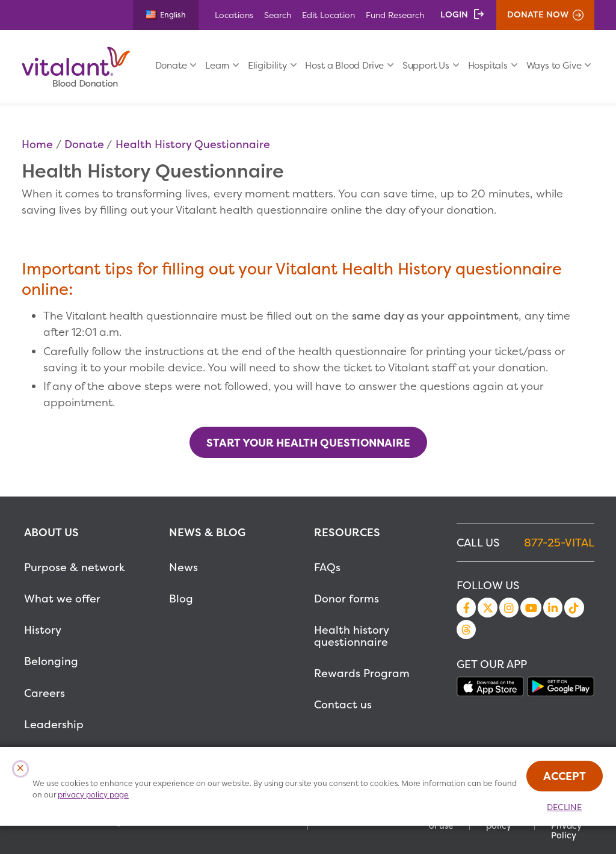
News (183, 567)
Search (278, 15)
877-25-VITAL (559, 543)
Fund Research (395, 15)
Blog (181, 599)
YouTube (531, 607)
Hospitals (488, 65)
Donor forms (346, 599)
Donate (171, 65)
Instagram (509, 607)
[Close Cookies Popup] (21, 769)
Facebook (466, 607)
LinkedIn (553, 607)
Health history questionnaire (351, 636)
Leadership (54, 724)
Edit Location (328, 15)
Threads (466, 630)
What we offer (62, 599)
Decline (564, 807)
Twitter (487, 607)
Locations (234, 15)
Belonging (51, 661)
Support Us (426, 65)
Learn (217, 65)
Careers (45, 693)
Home (37, 144)
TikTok (574, 607)
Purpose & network (75, 567)
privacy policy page (93, 795)
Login (454, 14)
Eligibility (267, 65)
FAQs (327, 567)
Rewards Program (362, 673)
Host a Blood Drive (344, 65)
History (43, 630)
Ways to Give (554, 65)
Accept (565, 776)
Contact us (343, 704)
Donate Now (538, 14)
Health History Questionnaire (193, 144)
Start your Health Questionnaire (308, 443)
